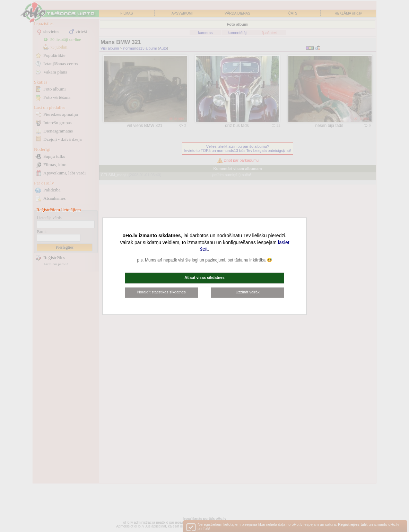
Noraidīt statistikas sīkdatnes (162, 292)
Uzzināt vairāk (248, 292)
